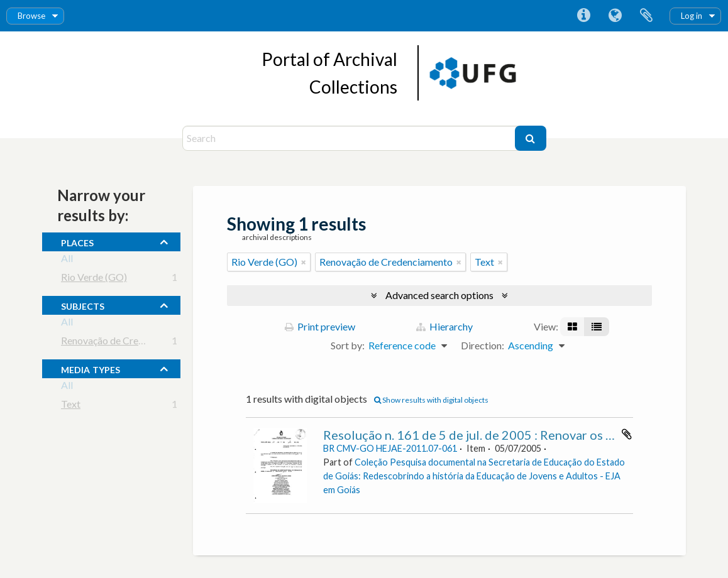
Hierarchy (444, 326)
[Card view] (572, 327)
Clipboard (646, 16)
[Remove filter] (304, 262)
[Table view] (597, 327)
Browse (31, 16)
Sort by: (348, 345)
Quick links (583, 16)
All (67, 260)
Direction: (483, 345)
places (77, 241)
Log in (692, 16)
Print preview (320, 326)
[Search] (350, 138)
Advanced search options (439, 295)
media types (91, 368)
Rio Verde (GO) (94, 279)
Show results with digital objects (431, 400)
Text (71, 406)
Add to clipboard (627, 434)
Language (615, 16)
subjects (83, 305)
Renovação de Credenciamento (128, 343)
